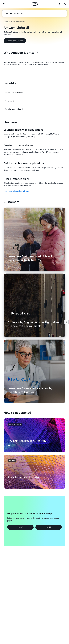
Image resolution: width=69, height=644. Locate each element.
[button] (14, 13)
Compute (7, 22)
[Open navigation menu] (4, 4)
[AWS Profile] (65, 4)
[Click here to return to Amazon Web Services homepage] (35, 4)
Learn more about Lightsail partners (18, 191)
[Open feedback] (66, 322)
